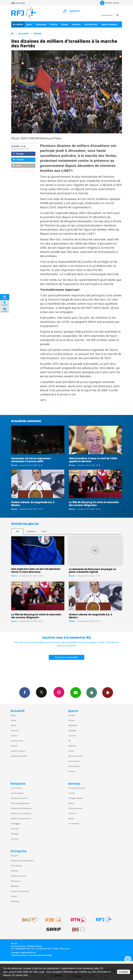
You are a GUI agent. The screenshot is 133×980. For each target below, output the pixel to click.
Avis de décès (74, 824)
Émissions (41, 24)
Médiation (15, 886)
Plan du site (65, 949)
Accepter (124, 972)
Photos (54, 24)
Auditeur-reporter (110, 3)
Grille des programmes (20, 803)
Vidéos (65, 24)
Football (72, 715)
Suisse (13, 720)
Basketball (73, 725)
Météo (71, 803)
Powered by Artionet (19, 955)
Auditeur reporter (18, 751)
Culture (14, 736)
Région (14, 715)
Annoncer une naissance (21, 813)
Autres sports (74, 766)
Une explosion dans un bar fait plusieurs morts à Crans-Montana (36, 570)
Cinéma (72, 793)
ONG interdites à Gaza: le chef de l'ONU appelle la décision (93, 460)
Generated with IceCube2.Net (40, 955)
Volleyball (72, 730)
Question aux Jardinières (21, 818)
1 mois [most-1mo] (44, 531)
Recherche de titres (19, 798)
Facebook (25, 692)
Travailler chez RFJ (18, 876)
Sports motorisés (75, 756)
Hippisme (72, 746)
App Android (108, 692)
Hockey (71, 720)
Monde (38, 33)
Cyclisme (72, 736)
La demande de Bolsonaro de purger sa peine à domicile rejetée (92, 571)
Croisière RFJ (91, 24)
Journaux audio (17, 741)
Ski (70, 741)
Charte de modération (20, 891)
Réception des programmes (22, 861)
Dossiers (14, 746)
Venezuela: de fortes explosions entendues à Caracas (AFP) (31, 460)
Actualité (18, 24)
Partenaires (16, 881)
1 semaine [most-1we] (31, 531)
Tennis (71, 751)
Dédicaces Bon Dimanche (21, 808)
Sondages (15, 834)
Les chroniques (17, 793)
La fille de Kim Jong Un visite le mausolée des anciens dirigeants (94, 504)
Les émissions (16, 788)
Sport (29, 24)
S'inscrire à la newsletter (67, 657)
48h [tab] (17, 531)
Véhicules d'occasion (77, 788)
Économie (15, 730)
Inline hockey (74, 761)
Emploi (71, 818)
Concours (15, 839)
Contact (14, 896)
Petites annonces (75, 808)
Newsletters (76, 692)
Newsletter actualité (19, 756)
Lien (17, 166)
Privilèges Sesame (76, 798)
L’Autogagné (16, 824)
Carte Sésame (16, 866)
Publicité (14, 871)
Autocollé (15, 829)
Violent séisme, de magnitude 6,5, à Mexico (33, 504)
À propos (14, 856)
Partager (19, 154)
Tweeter (19, 160)
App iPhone (92, 692)
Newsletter (15, 901)
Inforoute (72, 813)
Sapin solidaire (109, 24)
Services (76, 24)
